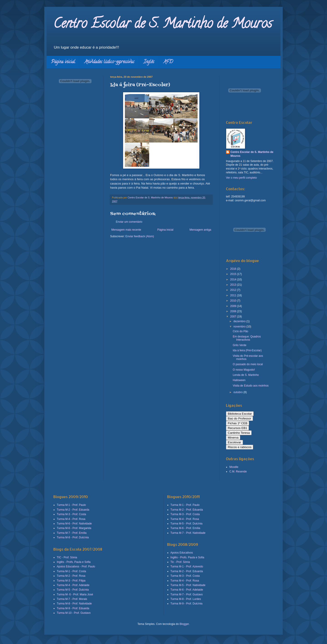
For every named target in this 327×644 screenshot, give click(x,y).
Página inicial (63, 62)
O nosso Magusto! (244, 370)
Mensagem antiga (200, 230)
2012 (234, 290)
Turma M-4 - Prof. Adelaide (73, 585)
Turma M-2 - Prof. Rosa (71, 576)
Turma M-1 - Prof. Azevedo (187, 567)
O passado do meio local (248, 364)
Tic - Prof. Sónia (180, 562)
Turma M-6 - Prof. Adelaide (187, 590)
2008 (234, 311)
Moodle (234, 467)
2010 (234, 301)
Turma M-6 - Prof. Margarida (74, 528)
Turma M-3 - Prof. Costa (71, 514)
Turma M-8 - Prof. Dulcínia (73, 537)
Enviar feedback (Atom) (140, 236)
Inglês (149, 62)
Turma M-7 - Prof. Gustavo (187, 594)
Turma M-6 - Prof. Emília (185, 528)
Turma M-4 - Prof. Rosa (71, 519)
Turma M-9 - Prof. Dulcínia (187, 604)
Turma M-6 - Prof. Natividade (74, 524)
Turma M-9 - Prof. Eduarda (73, 608)
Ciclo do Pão (240, 331)
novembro (240, 327)
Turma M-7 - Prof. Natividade (188, 533)
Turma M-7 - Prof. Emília (72, 533)
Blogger (184, 624)
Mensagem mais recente (126, 230)
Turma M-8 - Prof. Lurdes (186, 599)
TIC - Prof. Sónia (67, 557)
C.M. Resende (238, 472)
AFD (168, 62)
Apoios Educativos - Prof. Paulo (76, 567)
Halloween (239, 380)
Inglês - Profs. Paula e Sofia (74, 562)
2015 (234, 274)
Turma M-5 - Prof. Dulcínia (73, 590)
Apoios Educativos (182, 553)
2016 (234, 269)
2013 (234, 285)
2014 (234, 280)
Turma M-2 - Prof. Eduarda (73, 510)
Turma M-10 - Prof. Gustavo (74, 613)
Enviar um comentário (129, 222)
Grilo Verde (240, 345)
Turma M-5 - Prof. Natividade (188, 585)
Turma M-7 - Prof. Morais (72, 599)
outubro (238, 392)
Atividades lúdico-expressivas (109, 62)
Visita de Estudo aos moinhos (251, 386)
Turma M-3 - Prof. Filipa (71, 581)
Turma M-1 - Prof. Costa (71, 571)
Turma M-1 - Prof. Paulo (71, 505)
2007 (234, 317)
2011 (234, 295)
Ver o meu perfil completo (241, 178)
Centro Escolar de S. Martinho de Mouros (163, 25)
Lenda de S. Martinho (246, 375)
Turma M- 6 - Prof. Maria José (75, 594)
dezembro (240, 321)
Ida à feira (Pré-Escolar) (247, 350)
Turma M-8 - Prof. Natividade (74, 604)
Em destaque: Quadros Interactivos (247, 338)
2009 (234, 306)
